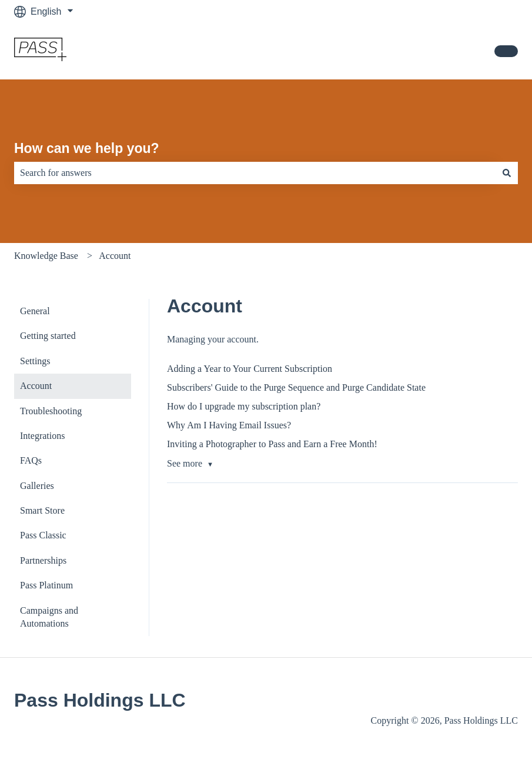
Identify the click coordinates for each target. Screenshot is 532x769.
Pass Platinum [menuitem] (46, 585)
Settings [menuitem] (35, 361)
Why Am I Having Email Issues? (229, 425)
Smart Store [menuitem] (42, 510)
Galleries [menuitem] (37, 486)
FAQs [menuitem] (31, 460)
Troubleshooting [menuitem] (51, 411)
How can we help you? (87, 148)
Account (115, 256)
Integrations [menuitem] (42, 436)
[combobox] (255, 173)
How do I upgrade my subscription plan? (244, 406)
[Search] (507, 173)
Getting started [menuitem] (48, 336)
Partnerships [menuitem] (43, 560)
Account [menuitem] (36, 386)
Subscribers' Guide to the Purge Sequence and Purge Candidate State (296, 387)
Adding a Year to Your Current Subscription (250, 369)
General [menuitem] (35, 311)
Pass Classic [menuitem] (43, 535)
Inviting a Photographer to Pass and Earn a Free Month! (272, 444)
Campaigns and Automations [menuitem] (49, 617)
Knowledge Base (46, 256)
